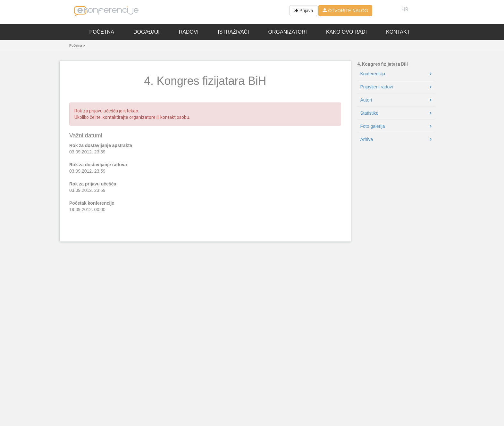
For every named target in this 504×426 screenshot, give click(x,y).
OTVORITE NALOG (345, 11)
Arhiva (367, 139)
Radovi (189, 32)
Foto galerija (373, 126)
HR (405, 9)
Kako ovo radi (346, 32)
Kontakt (398, 32)
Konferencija (373, 74)
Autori (366, 100)
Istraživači (233, 32)
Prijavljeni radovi (377, 87)
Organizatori (288, 32)
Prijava (303, 11)
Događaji (147, 32)
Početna (102, 32)
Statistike (370, 113)
